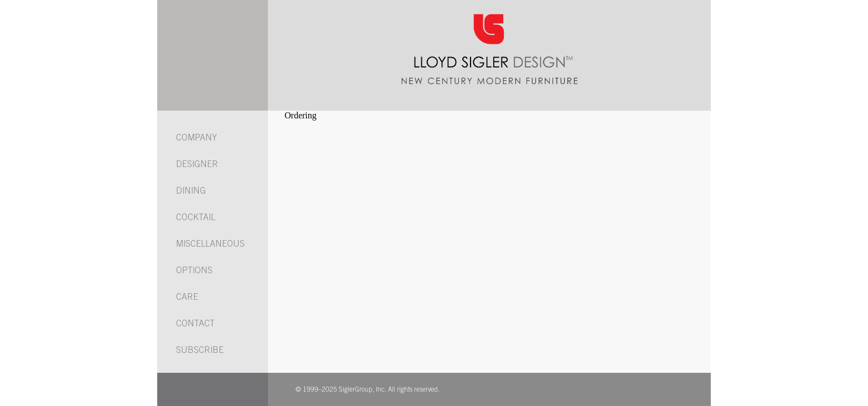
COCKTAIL (196, 218)
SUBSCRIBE (200, 351)
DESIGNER (197, 165)
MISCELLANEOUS (210, 244)
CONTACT (195, 324)
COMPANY (197, 138)
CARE (187, 298)
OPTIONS (194, 271)
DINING (191, 191)
